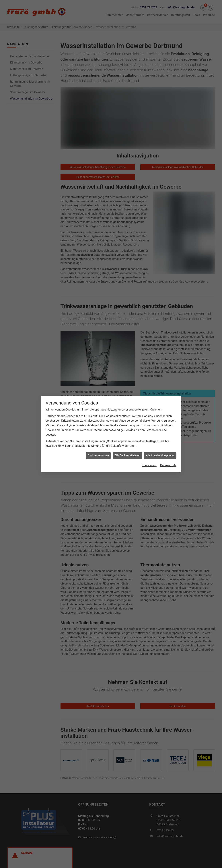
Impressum (149, 407)
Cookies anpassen (98, 397)
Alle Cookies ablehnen (127, 397)
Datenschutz (168, 407)
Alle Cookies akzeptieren (160, 397)
